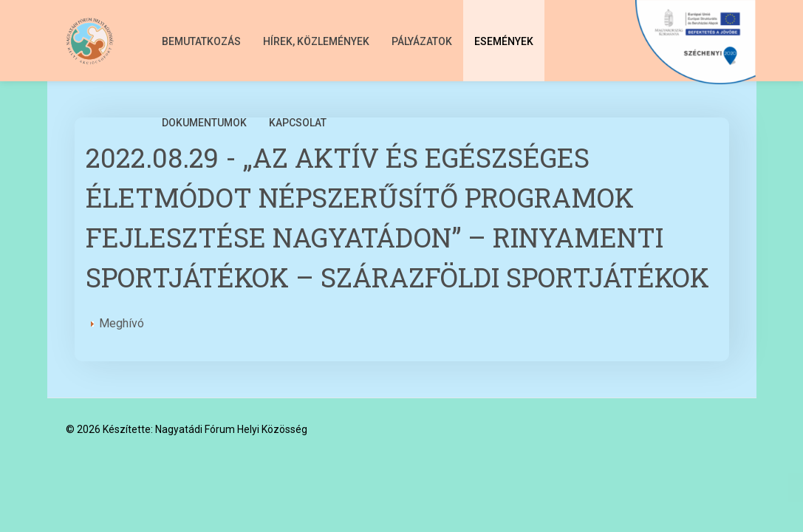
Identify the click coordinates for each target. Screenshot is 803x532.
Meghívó (117, 323)
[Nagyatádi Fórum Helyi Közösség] (90, 41)
